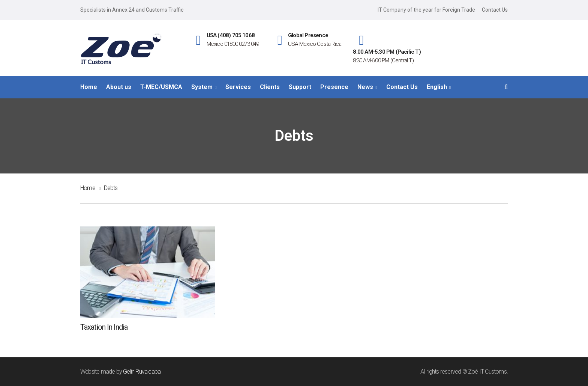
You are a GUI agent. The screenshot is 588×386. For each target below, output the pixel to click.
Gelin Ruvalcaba (142, 372)
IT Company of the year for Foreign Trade (426, 10)
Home (88, 188)
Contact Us (495, 10)
